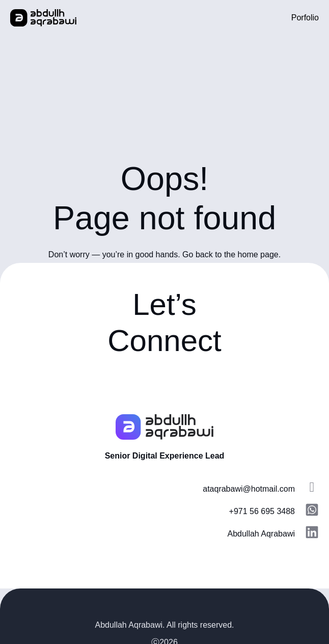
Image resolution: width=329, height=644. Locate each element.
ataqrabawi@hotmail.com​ (249, 489)
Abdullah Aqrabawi (261, 534)
